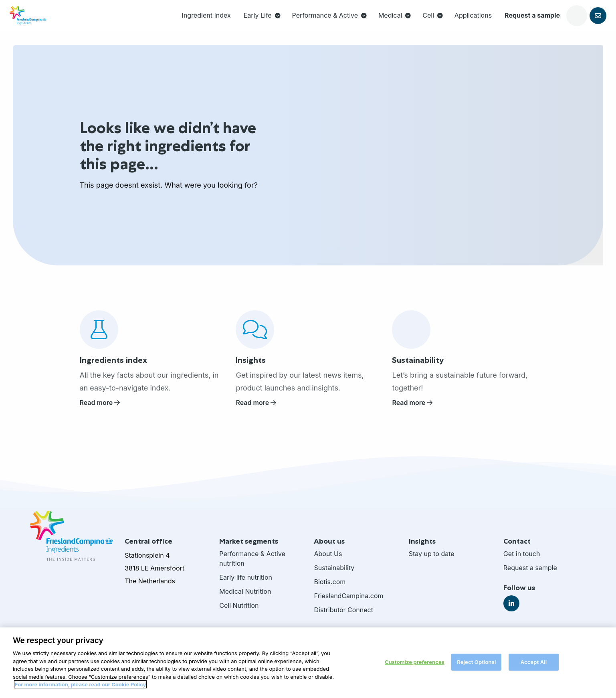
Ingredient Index (168, 22)
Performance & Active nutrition (252, 565)
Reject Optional (476, 668)
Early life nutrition (246, 584)
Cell (394, 22)
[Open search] (538, 22)
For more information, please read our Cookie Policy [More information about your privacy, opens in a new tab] (80, 691)
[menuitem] (168, 22)
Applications (435, 22)
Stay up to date (432, 560)
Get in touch (522, 560)
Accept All (534, 668)
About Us (328, 560)
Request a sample (494, 22)
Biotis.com (330, 588)
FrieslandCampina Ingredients (44, 22)
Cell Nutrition (239, 612)
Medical (356, 22)
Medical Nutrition (245, 598)
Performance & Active (291, 22)
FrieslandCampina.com (348, 602)
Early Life (224, 22)
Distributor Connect (343, 616)
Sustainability (334, 574)
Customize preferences (415, 668)
